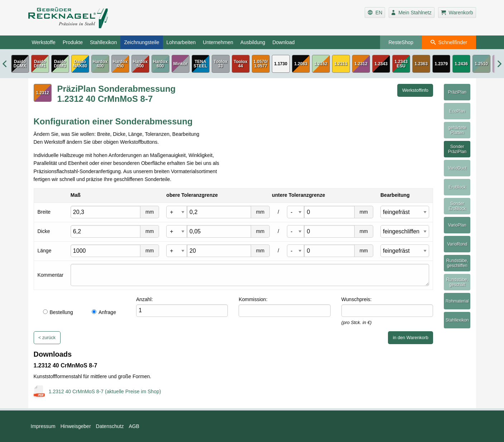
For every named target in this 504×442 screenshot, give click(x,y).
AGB (134, 426)
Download (283, 42)
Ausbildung (253, 42)
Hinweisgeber (76, 426)
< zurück (47, 338)
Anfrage (104, 312)
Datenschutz (110, 426)
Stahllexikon (104, 42)
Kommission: (253, 299)
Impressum (43, 426)
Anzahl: (145, 299)
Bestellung (58, 312)
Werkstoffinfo (415, 90)
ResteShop (401, 42)
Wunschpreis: (357, 299)
